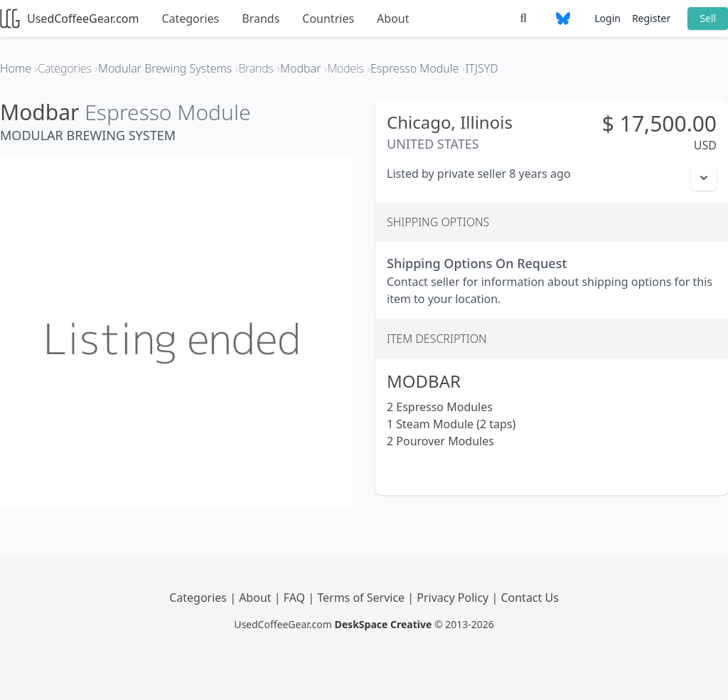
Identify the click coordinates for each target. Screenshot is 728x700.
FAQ (296, 598)
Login (607, 18)
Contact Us (529, 598)
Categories (190, 18)
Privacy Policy (454, 598)
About (393, 18)
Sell (708, 18)
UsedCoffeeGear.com (69, 18)
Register (651, 18)
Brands (261, 18)
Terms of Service (362, 598)
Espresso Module (167, 112)
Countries (328, 18)
